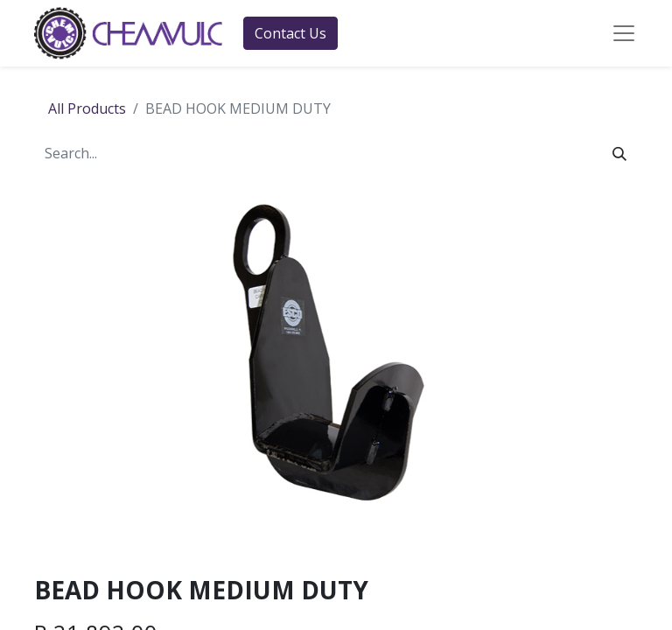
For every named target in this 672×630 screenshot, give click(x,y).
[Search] (619, 153)
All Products (87, 108)
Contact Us (290, 33)
